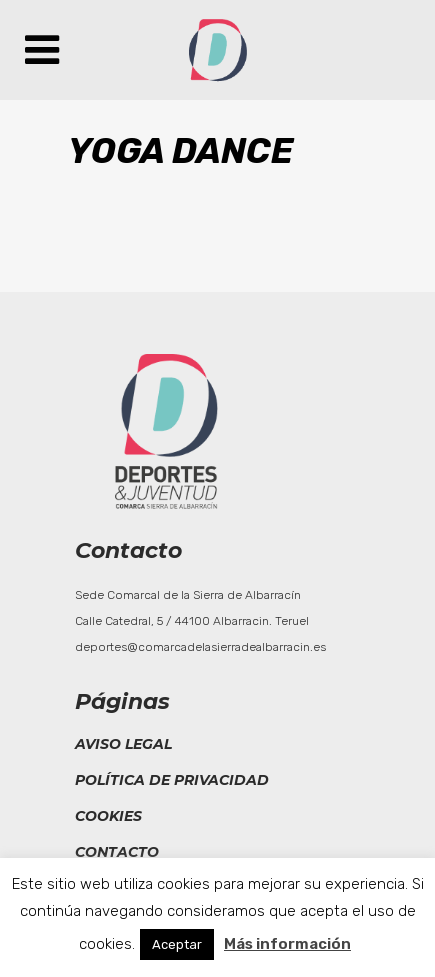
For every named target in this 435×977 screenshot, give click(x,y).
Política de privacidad (172, 780)
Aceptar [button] (177, 944)
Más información (287, 944)
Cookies (108, 816)
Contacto (117, 852)
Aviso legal (123, 744)
